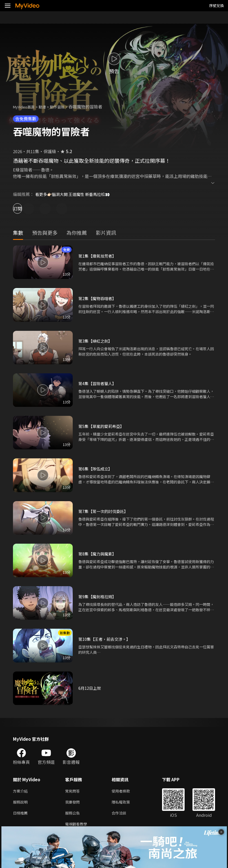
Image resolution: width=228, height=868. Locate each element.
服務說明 (21, 803)
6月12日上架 (90, 688)
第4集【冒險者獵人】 (98, 383)
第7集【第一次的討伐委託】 (105, 511)
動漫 (47, 107)
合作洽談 (123, 815)
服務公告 (74, 815)
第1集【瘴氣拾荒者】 (98, 256)
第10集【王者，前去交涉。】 (106, 639)
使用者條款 (126, 791)
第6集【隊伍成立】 (96, 469)
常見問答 (74, 791)
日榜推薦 (21, 815)
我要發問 (74, 803)
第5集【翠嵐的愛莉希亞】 (103, 426)
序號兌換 (216, 5)
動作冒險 (63, 107)
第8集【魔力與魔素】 (98, 554)
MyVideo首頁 (26, 107)
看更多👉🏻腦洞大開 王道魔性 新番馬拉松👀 (75, 194)
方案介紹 (21, 791)
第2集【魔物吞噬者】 (98, 298)
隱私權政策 (126, 803)
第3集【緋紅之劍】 (96, 341)
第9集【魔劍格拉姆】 (98, 596)
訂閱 (24, 208)
